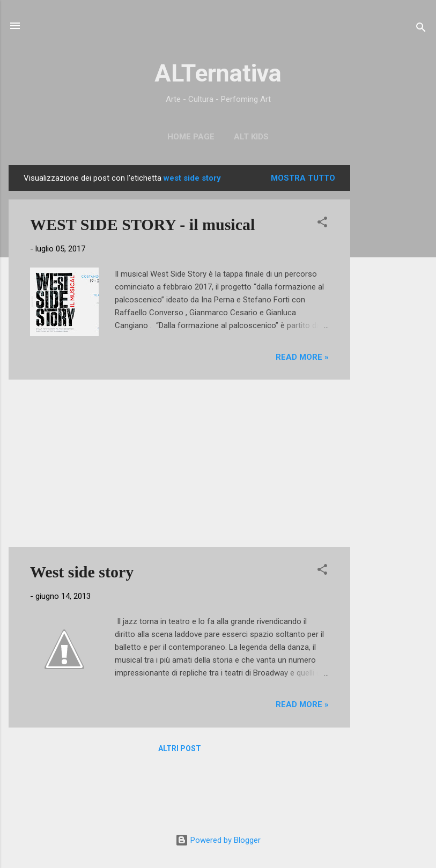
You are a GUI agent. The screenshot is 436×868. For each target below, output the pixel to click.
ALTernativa (218, 73)
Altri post (180, 748)
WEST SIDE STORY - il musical (142, 224)
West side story (82, 572)
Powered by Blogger (218, 840)
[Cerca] (421, 29)
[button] (322, 224)
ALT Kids (251, 137)
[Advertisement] (393, 326)
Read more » (302, 357)
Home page (191, 137)
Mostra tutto (303, 178)
